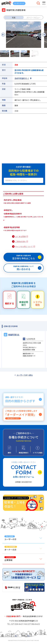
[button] (44, 35)
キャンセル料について (24, 247)
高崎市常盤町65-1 (22, 78)
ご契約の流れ (20, 241)
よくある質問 (20, 236)
